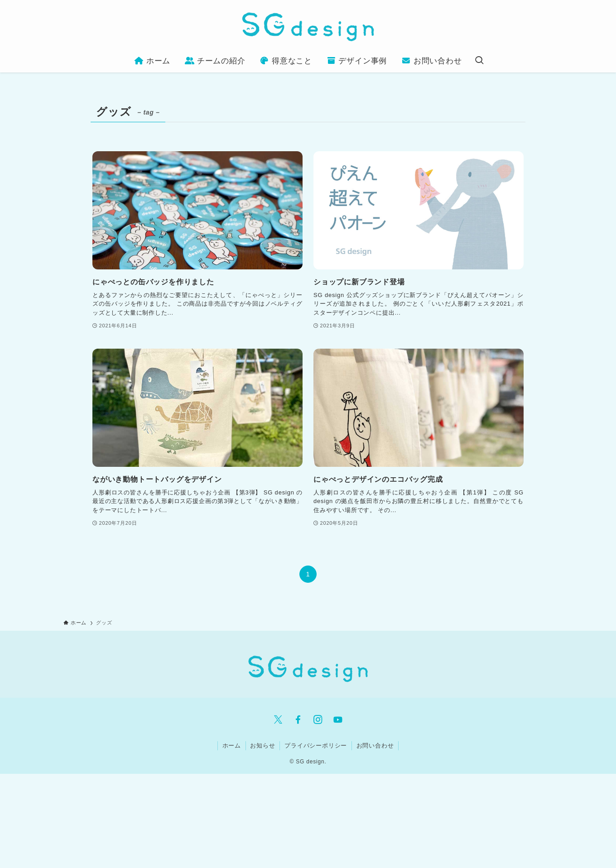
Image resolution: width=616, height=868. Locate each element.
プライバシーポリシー (316, 746)
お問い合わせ (375, 746)
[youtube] (338, 719)
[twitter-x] (278, 719)
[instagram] (318, 719)
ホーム (232, 746)
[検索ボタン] (479, 61)
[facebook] (298, 719)
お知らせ (262, 746)
